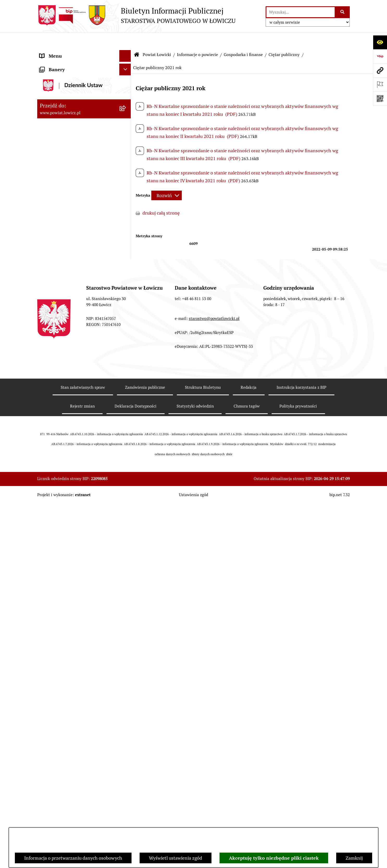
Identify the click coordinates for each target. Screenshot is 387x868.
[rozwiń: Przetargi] (126, 661)
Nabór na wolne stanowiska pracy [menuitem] (74, 672)
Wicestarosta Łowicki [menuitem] (61, 489)
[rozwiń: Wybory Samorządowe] (126, 703)
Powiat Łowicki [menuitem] (55, 82)
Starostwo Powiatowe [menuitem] (62, 567)
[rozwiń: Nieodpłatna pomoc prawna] (126, 785)
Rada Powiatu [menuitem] (54, 536)
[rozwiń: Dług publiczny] (126, 218)
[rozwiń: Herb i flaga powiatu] (126, 127)
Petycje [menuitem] (47, 808)
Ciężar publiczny (284, 39)
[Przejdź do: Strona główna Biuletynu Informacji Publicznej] (137, 39)
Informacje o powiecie (197, 39)
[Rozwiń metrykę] (167, 180)
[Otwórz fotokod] (380, 99)
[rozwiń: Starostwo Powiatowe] (126, 567)
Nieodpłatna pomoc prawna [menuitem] (68, 785)
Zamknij (354, 858)
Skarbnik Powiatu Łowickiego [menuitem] (70, 524)
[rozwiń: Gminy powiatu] (126, 157)
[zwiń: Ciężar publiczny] (126, 233)
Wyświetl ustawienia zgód (176, 858)
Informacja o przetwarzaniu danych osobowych (73, 858)
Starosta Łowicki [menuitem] (57, 478)
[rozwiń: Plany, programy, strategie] (126, 451)
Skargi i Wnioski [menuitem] (56, 797)
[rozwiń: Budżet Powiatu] (126, 188)
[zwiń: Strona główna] (126, 52)
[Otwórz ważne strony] (380, 84)
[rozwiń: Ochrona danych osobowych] (126, 579)
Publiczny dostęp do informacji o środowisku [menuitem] (73, 688)
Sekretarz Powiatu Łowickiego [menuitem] (70, 513)
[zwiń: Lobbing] (126, 820)
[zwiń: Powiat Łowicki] (126, 82)
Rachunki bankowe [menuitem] (59, 602)
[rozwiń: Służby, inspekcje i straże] (126, 421)
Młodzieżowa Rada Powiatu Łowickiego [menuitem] (68, 551)
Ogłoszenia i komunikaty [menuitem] (65, 614)
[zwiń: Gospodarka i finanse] (126, 173)
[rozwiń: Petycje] (126, 809)
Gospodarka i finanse (243, 39)
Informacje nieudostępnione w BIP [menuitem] (75, 750)
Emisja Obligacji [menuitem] (56, 773)
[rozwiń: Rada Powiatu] (126, 536)
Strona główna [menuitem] (55, 52)
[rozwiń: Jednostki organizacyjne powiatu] (126, 436)
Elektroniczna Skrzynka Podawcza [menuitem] (75, 649)
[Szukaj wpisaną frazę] (343, 12)
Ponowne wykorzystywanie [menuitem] (68, 761)
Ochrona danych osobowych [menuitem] (69, 578)
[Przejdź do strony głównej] (136, 15)
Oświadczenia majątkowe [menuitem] (66, 625)
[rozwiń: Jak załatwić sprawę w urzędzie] (126, 590)
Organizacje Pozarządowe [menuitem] (66, 637)
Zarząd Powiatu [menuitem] (56, 466)
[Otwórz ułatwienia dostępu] (380, 42)
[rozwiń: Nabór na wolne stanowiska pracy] (126, 672)
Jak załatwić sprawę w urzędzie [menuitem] (71, 590)
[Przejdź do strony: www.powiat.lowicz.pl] (380, 70)
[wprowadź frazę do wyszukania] (301, 12)
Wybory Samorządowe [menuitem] (63, 703)
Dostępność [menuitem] (52, 726)
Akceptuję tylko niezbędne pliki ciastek (274, 858)
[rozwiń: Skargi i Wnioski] (126, 797)
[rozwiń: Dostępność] (126, 726)
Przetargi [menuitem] (49, 661)
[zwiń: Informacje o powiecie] (126, 97)
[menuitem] (84, 67)
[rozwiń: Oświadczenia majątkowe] (126, 626)
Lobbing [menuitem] (48, 820)
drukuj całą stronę (161, 197)
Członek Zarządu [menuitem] (57, 501)
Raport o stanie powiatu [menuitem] (64, 715)
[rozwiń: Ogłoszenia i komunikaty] (126, 614)
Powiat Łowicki (157, 39)
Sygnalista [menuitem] (50, 738)
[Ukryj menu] (125, 40)
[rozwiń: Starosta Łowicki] (126, 478)
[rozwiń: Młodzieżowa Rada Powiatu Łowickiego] (126, 548)
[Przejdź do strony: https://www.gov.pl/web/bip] (380, 56)
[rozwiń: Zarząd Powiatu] (126, 466)
